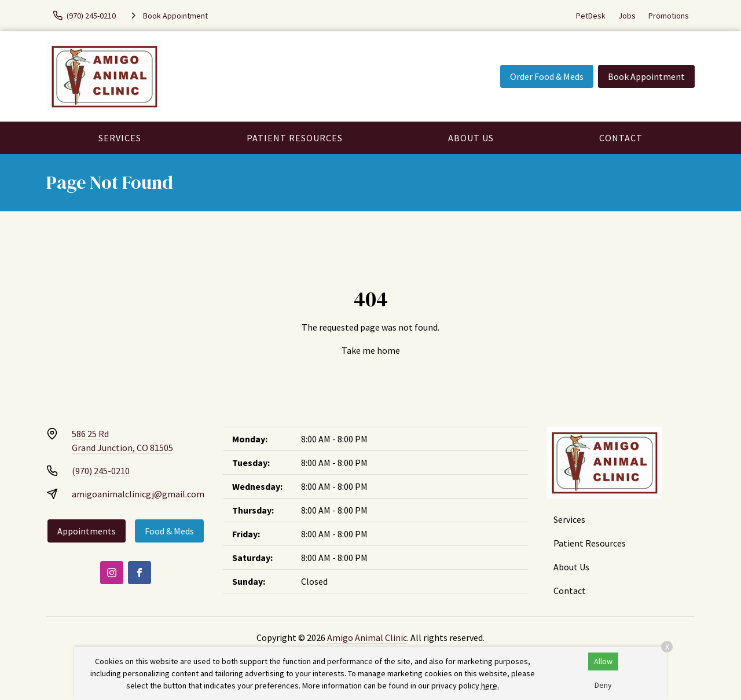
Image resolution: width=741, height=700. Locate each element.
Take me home (371, 350)
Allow (603, 661)
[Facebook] (140, 573)
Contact (621, 138)
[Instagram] (112, 573)
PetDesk (591, 16)
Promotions (669, 16)
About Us (471, 138)
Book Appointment (646, 76)
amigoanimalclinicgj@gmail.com (138, 494)
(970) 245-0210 (101, 471)
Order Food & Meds (547, 76)
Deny (603, 685)
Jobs (627, 16)
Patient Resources (295, 138)
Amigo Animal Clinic (367, 637)
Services (120, 138)
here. (490, 686)
